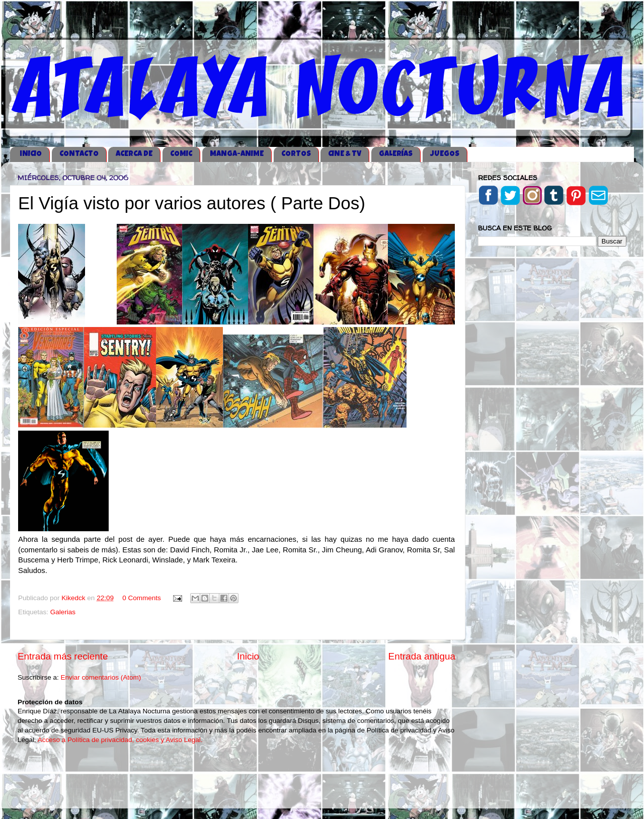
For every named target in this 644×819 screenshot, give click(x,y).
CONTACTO (79, 154)
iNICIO (31, 154)
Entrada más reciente (63, 656)
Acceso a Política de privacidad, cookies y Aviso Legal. (120, 740)
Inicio (248, 656)
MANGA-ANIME (237, 154)
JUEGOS (445, 154)
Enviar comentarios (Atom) (101, 677)
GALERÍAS (396, 154)
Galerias (63, 612)
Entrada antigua (422, 656)
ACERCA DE (134, 154)
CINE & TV (345, 154)
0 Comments (142, 598)
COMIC (181, 154)
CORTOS (296, 154)
